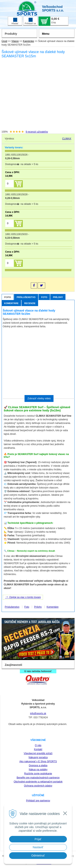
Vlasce (15, 41)
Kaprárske (28, 41)
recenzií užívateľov (37, 132)
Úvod (4, 41)
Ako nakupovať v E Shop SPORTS (38, 761)
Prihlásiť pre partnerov (38, 801)
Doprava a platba (38, 766)
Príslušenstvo (26, 297)
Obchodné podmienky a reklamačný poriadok (38, 782)
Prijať (38, 839)
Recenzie (30, 303)
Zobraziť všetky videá (39, 398)
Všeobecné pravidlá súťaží (38, 753)
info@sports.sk (38, 713)
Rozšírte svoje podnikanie (38, 774)
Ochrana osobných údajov (38, 786)
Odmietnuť (38, 855)
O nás (38, 745)
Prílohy (58, 297)
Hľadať (15, 21)
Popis (8, 297)
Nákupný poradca (38, 757)
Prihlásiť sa (30, 21)
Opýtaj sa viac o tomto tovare (23, 597)
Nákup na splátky (38, 770)
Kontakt (38, 749)
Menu (46, 34)
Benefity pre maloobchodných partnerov (38, 778)
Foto (44, 297)
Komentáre (11, 303)
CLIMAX (67, 139)
